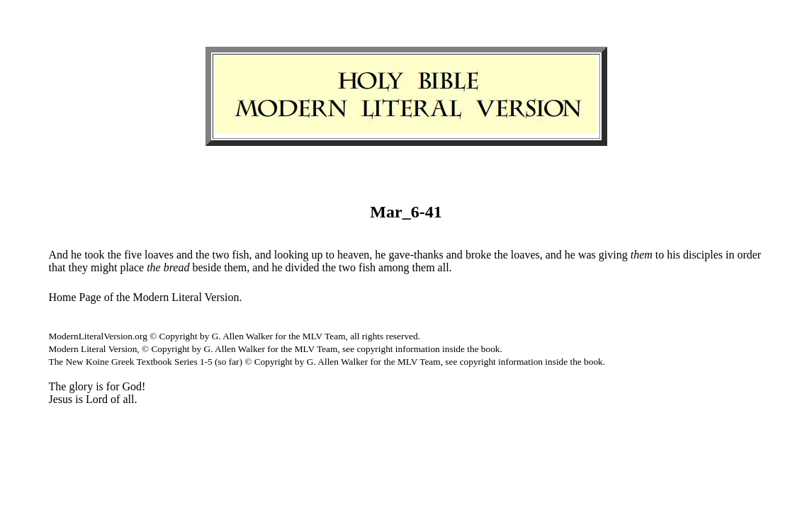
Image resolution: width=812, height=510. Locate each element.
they (79, 267)
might (104, 267)
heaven (353, 255)
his (673, 255)
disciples (703, 255)
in (730, 255)
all (444, 267)
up (317, 255)
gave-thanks (416, 255)
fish (241, 255)
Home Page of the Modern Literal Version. (146, 297)
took (94, 255)
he (76, 255)
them (235, 267)
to (330, 255)
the (115, 255)
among (394, 267)
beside (207, 267)
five (133, 255)
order (749, 255)
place (132, 267)
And (59, 255)
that (57, 267)
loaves (159, 255)
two (221, 255)
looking (292, 255)
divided (303, 267)
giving (613, 255)
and (185, 255)
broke (478, 255)
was (587, 255)
